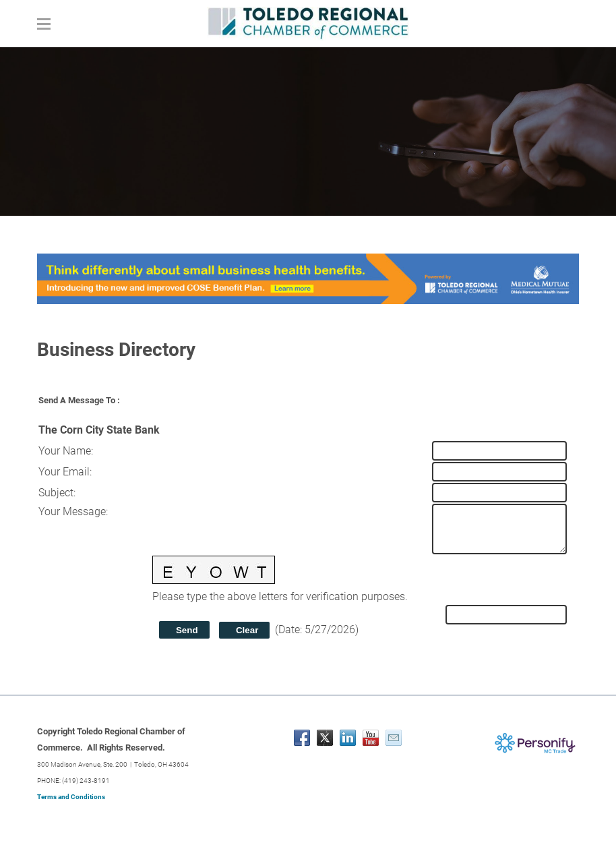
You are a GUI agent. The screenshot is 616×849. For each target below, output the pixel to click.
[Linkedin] (348, 738)
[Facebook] (302, 738)
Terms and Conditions (71, 797)
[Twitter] (325, 738)
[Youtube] (371, 738)
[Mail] (394, 738)
